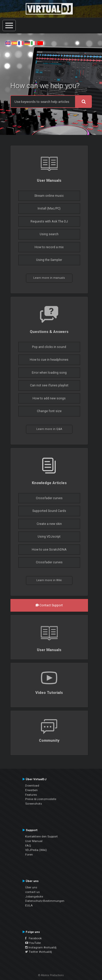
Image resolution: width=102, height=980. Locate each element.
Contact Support (49, 605)
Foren (29, 855)
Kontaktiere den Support (41, 836)
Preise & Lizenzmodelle (41, 799)
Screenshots (34, 804)
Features (31, 795)
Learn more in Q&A (49, 429)
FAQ (28, 846)
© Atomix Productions (51, 975)
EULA (29, 905)
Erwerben (31, 790)
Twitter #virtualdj (39, 952)
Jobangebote (34, 897)
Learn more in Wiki (49, 580)
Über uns (31, 887)
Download (32, 786)
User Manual (34, 841)
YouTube (33, 943)
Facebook (33, 938)
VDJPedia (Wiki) (36, 850)
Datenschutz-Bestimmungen (45, 901)
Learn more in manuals (49, 278)
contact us (32, 892)
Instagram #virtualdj (41, 947)
